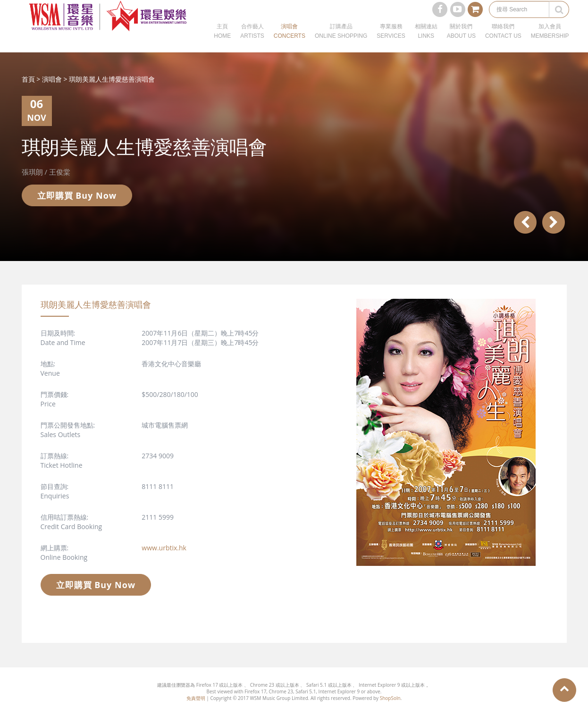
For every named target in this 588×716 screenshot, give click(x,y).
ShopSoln (390, 698)
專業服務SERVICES (391, 42)
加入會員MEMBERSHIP (550, 42)
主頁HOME (222, 42)
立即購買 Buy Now (77, 195)
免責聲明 (196, 698)
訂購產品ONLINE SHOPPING (341, 42)
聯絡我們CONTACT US (503, 42)
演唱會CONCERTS (290, 42)
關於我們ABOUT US (461, 42)
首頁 (28, 79)
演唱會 (52, 79)
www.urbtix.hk (164, 548)
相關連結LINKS (426, 42)
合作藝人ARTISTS (252, 42)
